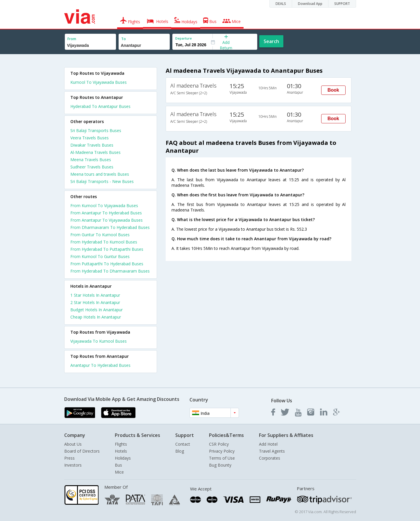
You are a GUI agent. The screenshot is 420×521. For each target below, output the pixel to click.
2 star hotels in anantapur (95, 302)
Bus (118, 465)
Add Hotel (268, 444)
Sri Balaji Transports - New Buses (102, 181)
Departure (184, 38)
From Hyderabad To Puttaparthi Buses (107, 249)
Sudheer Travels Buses (92, 167)
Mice (119, 472)
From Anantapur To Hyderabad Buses (106, 213)
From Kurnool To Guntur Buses (100, 256)
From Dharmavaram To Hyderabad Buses (110, 227)
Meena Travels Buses (91, 160)
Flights (121, 444)
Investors (73, 465)
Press (69, 458)
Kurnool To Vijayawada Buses (99, 82)
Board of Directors (82, 451)
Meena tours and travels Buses (100, 174)
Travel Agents (272, 451)
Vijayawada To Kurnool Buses (99, 341)
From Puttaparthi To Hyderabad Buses (107, 264)
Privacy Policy (222, 451)
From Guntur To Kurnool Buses (100, 235)
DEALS (281, 4)
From (72, 39)
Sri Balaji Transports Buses (96, 130)
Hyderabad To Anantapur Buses (100, 106)
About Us (73, 444)
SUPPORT (342, 4)
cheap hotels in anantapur (96, 317)
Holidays (123, 458)
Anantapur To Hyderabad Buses (100, 365)
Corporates (270, 458)
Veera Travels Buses (90, 138)
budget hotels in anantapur (96, 310)
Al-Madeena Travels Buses (95, 152)
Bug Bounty (220, 465)
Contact (183, 444)
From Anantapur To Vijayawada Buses (107, 220)
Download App (310, 4)
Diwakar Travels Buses (92, 145)
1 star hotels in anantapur (95, 295)
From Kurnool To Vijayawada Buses (104, 206)
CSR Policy (219, 444)
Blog (180, 451)
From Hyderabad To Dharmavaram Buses (110, 271)
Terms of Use (222, 458)
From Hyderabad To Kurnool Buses (104, 242)
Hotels (121, 451)
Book (333, 90)
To (124, 39)
